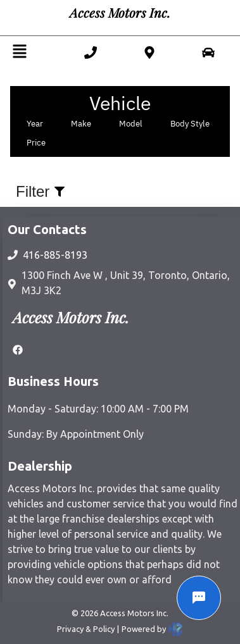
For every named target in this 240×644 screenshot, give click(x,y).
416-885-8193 (55, 255)
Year (35, 124)
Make (81, 124)
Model (131, 124)
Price (36, 143)
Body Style (190, 124)
